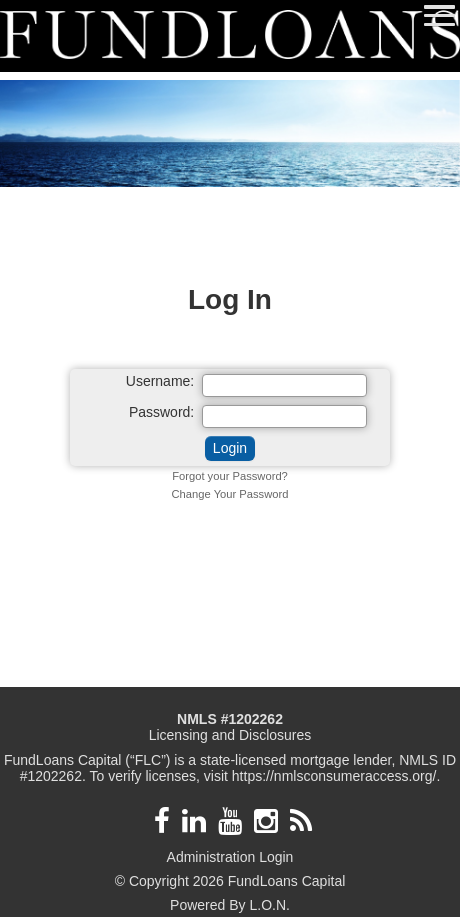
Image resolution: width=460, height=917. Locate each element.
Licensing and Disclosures (230, 735)
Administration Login (230, 857)
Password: (161, 412)
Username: (160, 381)
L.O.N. (269, 905)
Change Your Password (230, 494)
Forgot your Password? (230, 476)
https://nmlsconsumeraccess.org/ (334, 776)
